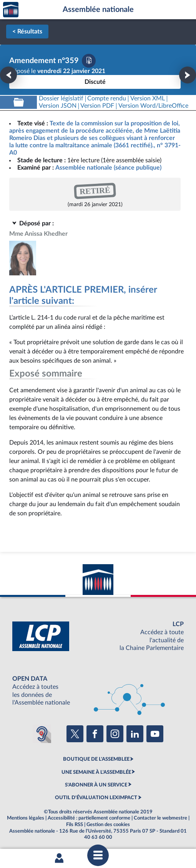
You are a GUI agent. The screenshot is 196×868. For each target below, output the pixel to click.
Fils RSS (75, 825)
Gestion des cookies (108, 825)
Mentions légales (26, 818)
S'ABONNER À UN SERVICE (96, 785)
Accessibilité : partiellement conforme (89, 818)
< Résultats (27, 32)
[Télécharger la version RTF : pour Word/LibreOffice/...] (153, 106)
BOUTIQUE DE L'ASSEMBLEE (96, 759)
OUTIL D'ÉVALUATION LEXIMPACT (96, 798)
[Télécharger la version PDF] (89, 61)
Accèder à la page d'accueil (11, 10)
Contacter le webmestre (160, 818)
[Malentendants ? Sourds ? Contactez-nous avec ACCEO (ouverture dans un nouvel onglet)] (42, 734)
